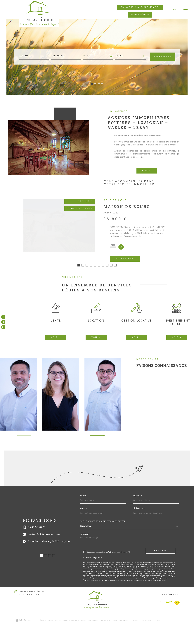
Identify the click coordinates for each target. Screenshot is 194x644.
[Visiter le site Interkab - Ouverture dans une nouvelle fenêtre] (166, 614)
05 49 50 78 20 (37, 539)
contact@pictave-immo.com (44, 546)
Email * (83, 520)
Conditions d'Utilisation (141, 592)
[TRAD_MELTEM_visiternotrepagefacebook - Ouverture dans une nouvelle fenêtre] (3, 317)
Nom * (83, 508)
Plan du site (104, 632)
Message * (85, 546)
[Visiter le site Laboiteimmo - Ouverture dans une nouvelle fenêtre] (24, 632)
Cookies (157, 632)
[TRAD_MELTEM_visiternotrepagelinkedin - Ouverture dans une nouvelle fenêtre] (3, 327)
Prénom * (137, 508)
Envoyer (161, 562)
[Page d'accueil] (39, 13)
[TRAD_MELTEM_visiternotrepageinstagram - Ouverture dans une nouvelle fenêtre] (3, 322)
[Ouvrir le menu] (180, 9)
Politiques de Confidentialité (119, 592)
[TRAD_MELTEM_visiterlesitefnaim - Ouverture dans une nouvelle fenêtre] (177, 614)
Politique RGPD (147, 632)
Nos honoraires (93, 632)
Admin (128, 632)
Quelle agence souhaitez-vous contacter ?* (104, 533)
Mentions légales (117, 632)
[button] (92, 84)
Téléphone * (139, 520)
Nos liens (136, 632)
